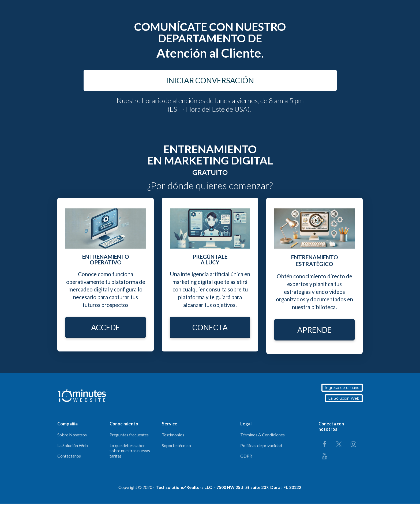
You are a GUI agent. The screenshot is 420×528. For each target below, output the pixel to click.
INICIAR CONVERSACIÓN (210, 80)
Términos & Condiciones (262, 435)
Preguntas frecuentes (129, 435)
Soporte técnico (176, 445)
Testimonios (173, 435)
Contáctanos (69, 456)
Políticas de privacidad (261, 445)
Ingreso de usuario (343, 388)
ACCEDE (106, 327)
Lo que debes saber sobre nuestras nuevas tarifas (130, 451)
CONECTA (210, 327)
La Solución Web (344, 398)
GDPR (246, 456)
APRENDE (314, 330)
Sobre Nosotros (72, 435)
